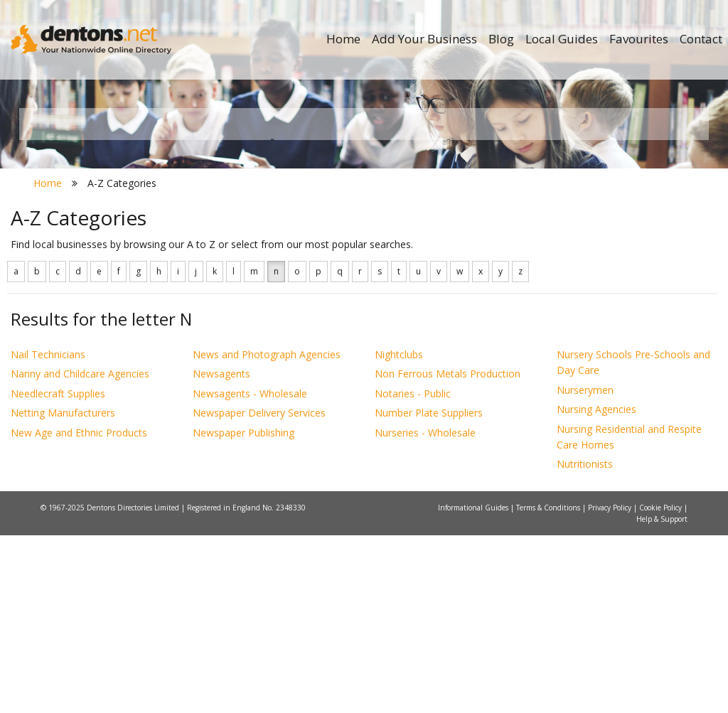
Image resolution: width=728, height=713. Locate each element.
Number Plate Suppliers (429, 591)
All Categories (357, 292)
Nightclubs (399, 532)
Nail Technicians (48, 532)
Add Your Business (424, 39)
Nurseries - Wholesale (425, 610)
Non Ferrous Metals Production (448, 552)
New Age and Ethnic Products (79, 610)
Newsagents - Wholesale (250, 571)
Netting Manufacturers (63, 591)
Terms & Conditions (549, 685)
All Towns (98, 292)
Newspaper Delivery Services (259, 591)
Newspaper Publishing (243, 610)
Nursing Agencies (596, 588)
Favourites (639, 39)
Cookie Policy (662, 685)
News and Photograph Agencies (267, 532)
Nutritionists (585, 642)
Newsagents (221, 552)
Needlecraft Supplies (58, 571)
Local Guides (562, 39)
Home (343, 39)
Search (613, 268)
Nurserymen (585, 568)
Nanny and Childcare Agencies (80, 552)
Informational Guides (474, 685)
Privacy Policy (611, 685)
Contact (701, 39)
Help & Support (662, 697)
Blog (501, 39)
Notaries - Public (413, 571)
